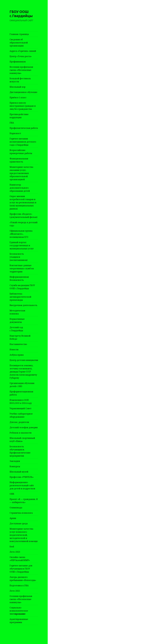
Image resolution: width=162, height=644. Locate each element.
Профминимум (18, 62)
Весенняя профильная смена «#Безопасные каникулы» (21, 70)
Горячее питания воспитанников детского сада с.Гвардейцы (23, 142)
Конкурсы (15, 466)
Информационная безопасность (19, 278)
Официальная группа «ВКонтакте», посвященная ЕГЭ (21, 234)
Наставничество (18, 344)
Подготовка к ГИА (19, 585)
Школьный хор (17, 87)
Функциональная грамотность (19, 160)
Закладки (15, 461)
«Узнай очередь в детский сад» (24, 224)
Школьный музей (19, 472)
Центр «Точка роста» (21, 56)
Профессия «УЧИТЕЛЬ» (22, 477)
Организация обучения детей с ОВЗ (22, 385)
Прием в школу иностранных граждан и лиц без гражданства (23, 106)
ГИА (12, 123)
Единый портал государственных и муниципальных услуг (22, 245)
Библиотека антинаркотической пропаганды (20, 297)
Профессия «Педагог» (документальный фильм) (23, 216)
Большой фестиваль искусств (20, 80)
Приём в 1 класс (18, 97)
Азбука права (17, 355)
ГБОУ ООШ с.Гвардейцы (21, 14)
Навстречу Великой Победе (20, 337)
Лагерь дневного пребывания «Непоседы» (23, 579)
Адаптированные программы (19, 621)
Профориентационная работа (21, 393)
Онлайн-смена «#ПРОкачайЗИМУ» (20, 559)
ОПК (12, 494)
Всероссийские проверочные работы (21, 152)
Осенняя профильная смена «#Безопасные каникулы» (21, 599)
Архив (13, 518)
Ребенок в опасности (21, 433)
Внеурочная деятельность (23, 305)
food (12, 547)
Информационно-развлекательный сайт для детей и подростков (22, 485)
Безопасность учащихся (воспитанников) (19, 257)
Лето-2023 (15, 552)
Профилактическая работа (24, 128)
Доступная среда (19, 523)
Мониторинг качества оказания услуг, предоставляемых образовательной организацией (21, 173)
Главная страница (19, 34)
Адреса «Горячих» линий (23, 51)
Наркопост (15, 133)
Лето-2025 (15, 591)
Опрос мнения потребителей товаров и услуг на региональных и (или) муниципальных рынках (23, 202)
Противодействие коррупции (19, 116)
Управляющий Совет (20, 408)
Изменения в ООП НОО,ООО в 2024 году (21, 402)
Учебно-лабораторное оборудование (21, 415)
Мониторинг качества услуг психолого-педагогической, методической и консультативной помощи (24, 535)
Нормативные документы (17, 321)
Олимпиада (16, 508)
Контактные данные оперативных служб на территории (22, 268)
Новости (14, 350)
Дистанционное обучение (23, 92)
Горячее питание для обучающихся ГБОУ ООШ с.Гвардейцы (21, 569)
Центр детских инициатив (24, 360)
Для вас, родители (19, 422)
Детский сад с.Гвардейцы (16, 329)
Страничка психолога (21, 513)
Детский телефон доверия (24, 427)
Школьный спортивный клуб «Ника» (22, 440)
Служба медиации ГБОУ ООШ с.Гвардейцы (22, 287)
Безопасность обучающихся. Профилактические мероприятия (20, 451)
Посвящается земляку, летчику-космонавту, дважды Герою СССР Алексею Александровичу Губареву (23, 372)
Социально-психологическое (19, 611)
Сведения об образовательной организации (19, 43)
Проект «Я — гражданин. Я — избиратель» (24, 501)
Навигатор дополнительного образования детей (20, 188)
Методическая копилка (17, 312)
